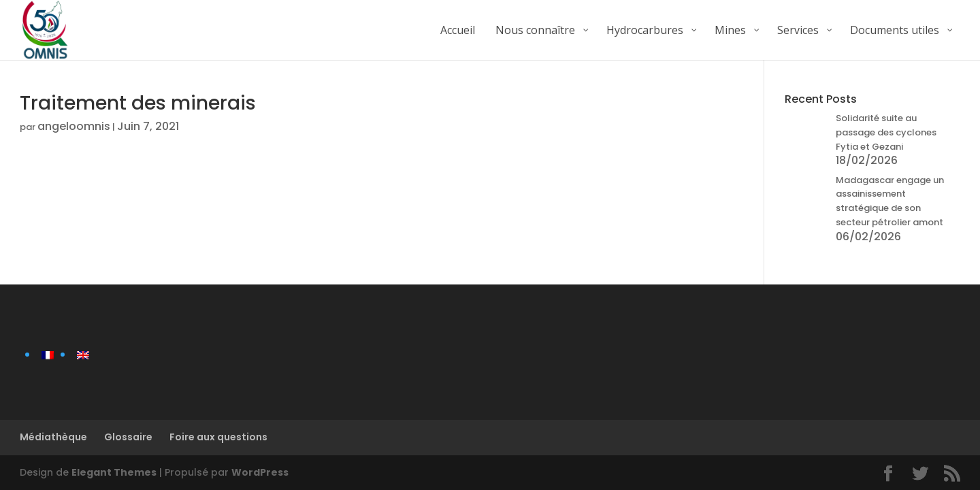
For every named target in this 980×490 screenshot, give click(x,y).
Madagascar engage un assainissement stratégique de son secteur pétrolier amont (890, 201)
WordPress (260, 472)
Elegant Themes (114, 472)
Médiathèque (53, 437)
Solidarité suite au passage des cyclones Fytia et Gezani (886, 132)
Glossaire (128, 437)
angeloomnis (74, 126)
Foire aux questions (218, 437)
